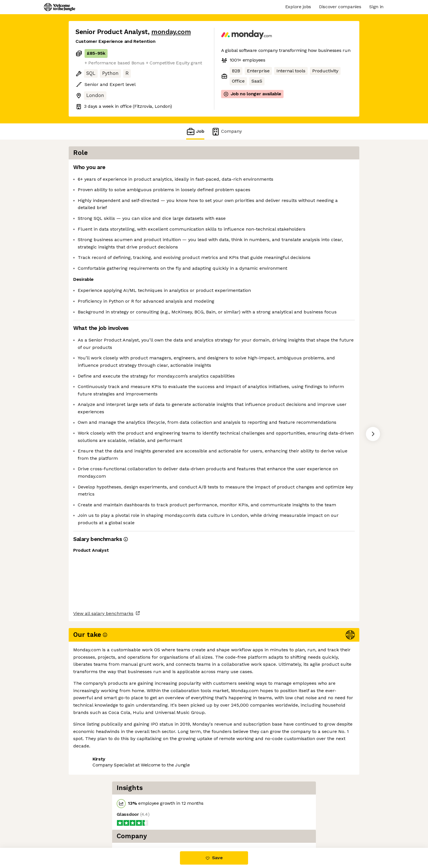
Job (195, 131)
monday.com (171, 32)
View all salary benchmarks (103, 802)
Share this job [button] (91, 824)
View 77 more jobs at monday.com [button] (153, 824)
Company (226, 131)
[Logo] (60, 7)
